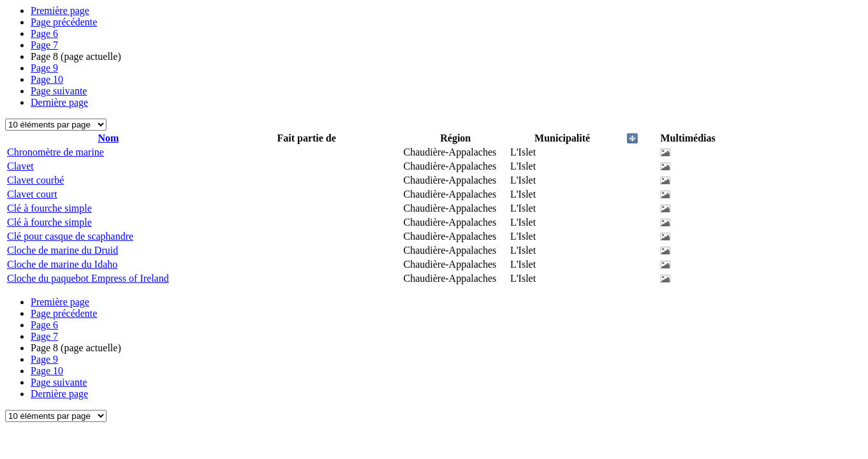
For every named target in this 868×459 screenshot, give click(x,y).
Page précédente (64, 22)
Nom (108, 138)
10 (47, 79)
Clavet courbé (35, 180)
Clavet (20, 166)
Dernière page (59, 102)
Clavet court (32, 194)
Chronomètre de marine (55, 152)
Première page (60, 11)
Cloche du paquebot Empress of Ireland (88, 278)
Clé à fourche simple (49, 208)
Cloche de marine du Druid (63, 250)
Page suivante (59, 91)
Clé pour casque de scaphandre (70, 236)
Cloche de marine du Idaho (62, 264)
